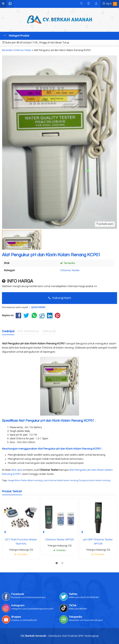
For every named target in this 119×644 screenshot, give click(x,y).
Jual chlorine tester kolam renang (61, 480)
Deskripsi (8, 331)
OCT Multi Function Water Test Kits (21, 542)
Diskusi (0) (49, 331)
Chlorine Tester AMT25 (59, 540)
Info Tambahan (28, 331)
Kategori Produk (16, 36)
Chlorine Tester (70, 270)
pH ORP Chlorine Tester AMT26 (98, 542)
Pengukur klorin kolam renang (95, 480)
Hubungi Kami (60, 298)
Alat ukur (17, 470)
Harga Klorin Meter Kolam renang (25, 480)
